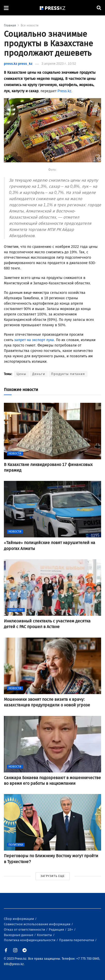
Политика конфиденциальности (30, 940)
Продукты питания (68, 374)
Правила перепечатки (77, 940)
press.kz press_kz (18, 64)
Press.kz (64, 91)
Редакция (57, 930)
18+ (71, 930)
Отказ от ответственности (25, 930)
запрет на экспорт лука (34, 340)
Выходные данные (19, 935)
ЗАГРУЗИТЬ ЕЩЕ (53, 876)
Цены (21, 374)
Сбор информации (19, 919)
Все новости (30, 25)
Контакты (45, 935)
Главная (10, 25)
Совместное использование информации (38, 924)
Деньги (39, 374)
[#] (53, 8)
